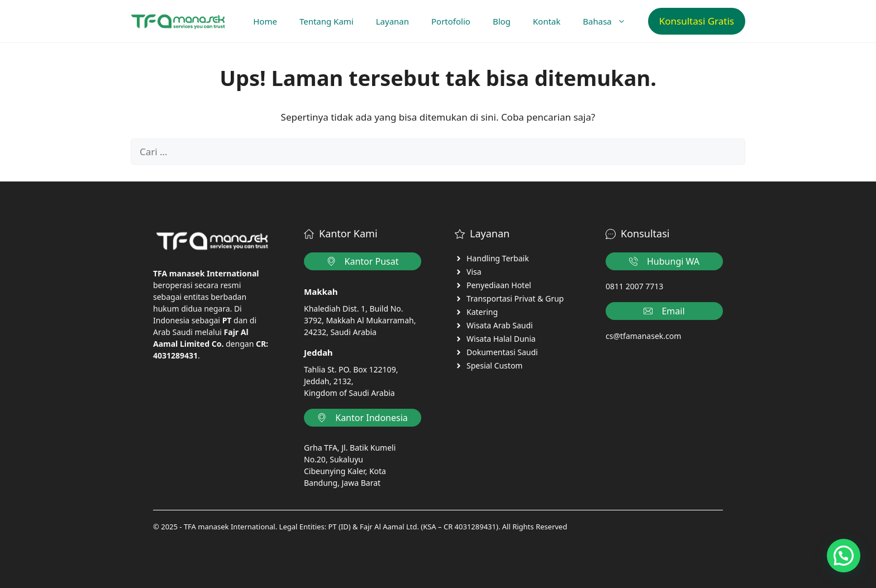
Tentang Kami (327, 21)
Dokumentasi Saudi (502, 352)
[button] (844, 556)
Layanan (392, 21)
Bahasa (610, 21)
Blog (502, 21)
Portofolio (451, 21)
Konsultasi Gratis (697, 21)
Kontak (547, 21)
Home (265, 21)
